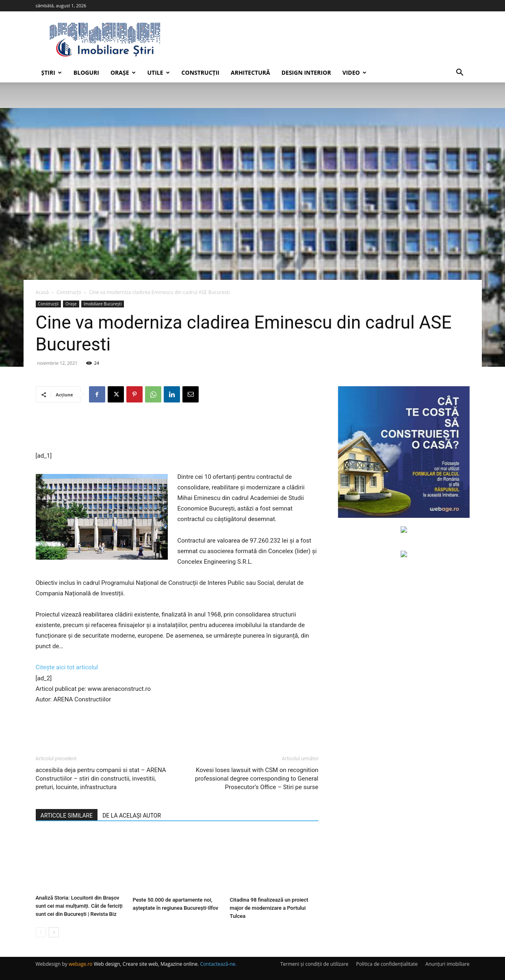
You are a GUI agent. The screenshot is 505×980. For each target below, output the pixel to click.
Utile (159, 72)
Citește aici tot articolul (67, 667)
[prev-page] (41, 932)
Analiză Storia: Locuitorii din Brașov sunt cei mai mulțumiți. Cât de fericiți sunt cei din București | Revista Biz (79, 908)
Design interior (306, 72)
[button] (460, 73)
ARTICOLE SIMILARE (67, 816)
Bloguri (86, 72)
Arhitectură (250, 72)
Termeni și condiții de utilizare (314, 964)
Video (354, 72)
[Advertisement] (177, 430)
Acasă (42, 292)
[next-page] (54, 932)
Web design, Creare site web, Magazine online (146, 964)
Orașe (123, 72)
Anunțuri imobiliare (447, 964)
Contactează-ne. (219, 964)
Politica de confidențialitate (387, 964)
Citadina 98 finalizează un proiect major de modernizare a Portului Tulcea (269, 908)
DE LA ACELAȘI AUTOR (132, 816)
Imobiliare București (103, 304)
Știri (52, 72)
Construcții (200, 72)
